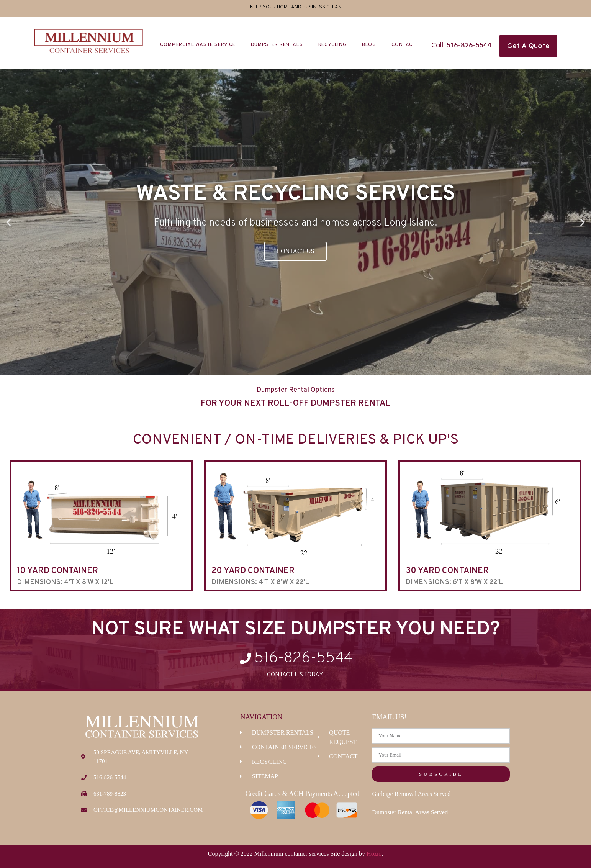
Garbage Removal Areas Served (411, 794)
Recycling (332, 45)
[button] (9, 222)
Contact (404, 45)
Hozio (374, 854)
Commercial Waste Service (198, 45)
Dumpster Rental (350, 404)
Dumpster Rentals (277, 45)
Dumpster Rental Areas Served (410, 812)
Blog (369, 45)
